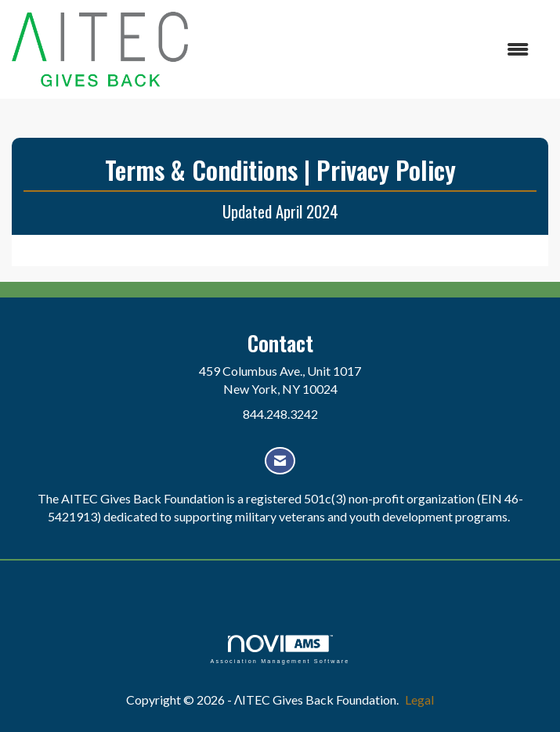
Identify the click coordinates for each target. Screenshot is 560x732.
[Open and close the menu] (366, 50)
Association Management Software (280, 649)
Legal (419, 700)
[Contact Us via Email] (280, 461)
